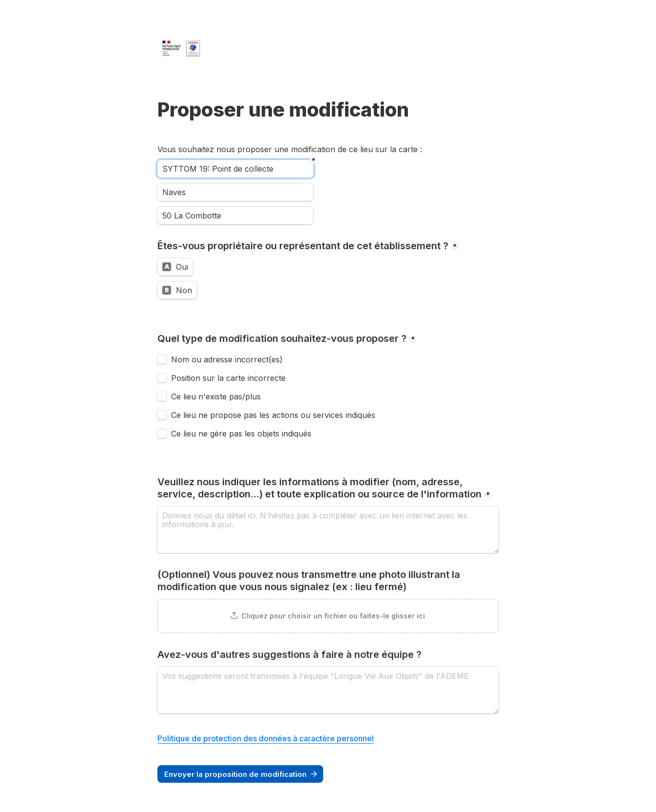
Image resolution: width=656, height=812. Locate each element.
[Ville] (235, 192)
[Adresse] (235, 216)
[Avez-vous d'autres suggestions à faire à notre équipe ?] (328, 690)
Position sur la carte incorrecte (230, 378)
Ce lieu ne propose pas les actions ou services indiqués (274, 415)
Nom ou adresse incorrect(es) (227, 359)
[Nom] (235, 169)
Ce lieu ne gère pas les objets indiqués (241, 434)
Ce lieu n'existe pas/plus (216, 396)
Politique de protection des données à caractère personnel (266, 738)
